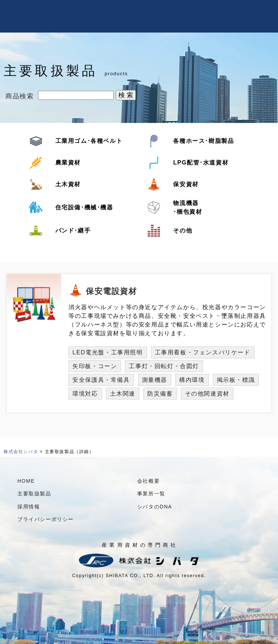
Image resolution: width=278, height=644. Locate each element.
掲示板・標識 (236, 380)
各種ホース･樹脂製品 (203, 141)
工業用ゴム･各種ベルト (89, 141)
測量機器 (155, 380)
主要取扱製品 (34, 494)
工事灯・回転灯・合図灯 (164, 366)
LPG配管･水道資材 (201, 163)
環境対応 (85, 394)
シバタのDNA (155, 507)
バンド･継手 (73, 231)
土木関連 (123, 394)
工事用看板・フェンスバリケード (203, 352)
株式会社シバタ (21, 452)
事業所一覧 (151, 494)
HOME (26, 481)
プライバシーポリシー (46, 519)
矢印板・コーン (95, 366)
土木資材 (68, 184)
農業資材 (68, 163)
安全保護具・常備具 (101, 380)
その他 (183, 231)
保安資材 (186, 184)
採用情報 (29, 507)
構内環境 (192, 380)
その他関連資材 (207, 394)
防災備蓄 (160, 394)
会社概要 (148, 481)
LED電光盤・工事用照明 (108, 352)
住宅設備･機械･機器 (84, 207)
